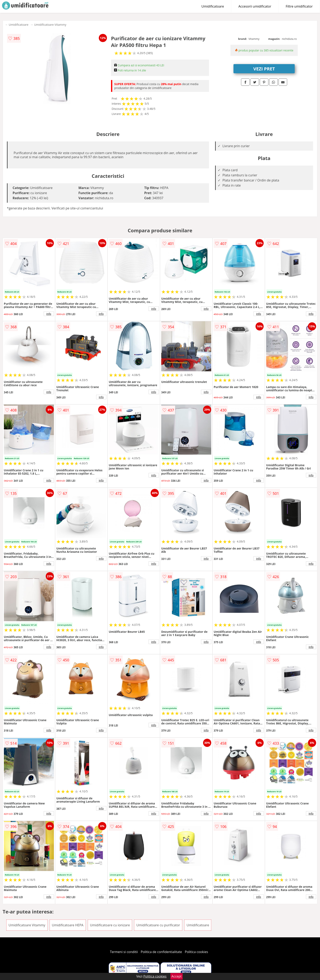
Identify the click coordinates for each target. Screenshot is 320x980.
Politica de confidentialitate (161, 952)
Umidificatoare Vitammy (50, 25)
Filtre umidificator (299, 6)
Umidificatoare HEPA (68, 925)
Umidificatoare (213, 6)
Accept (177, 976)
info (49, 314)
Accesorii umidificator (255, 6)
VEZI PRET (264, 69)
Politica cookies (197, 952)
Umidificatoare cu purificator (158, 925)
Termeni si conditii (124, 952)
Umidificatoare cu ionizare (110, 925)
